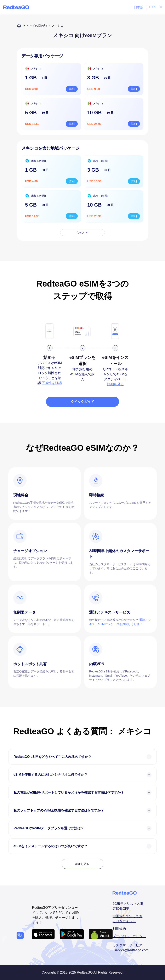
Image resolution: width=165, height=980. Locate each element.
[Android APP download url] (72, 934)
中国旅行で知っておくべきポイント (127, 919)
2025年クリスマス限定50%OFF (128, 906)
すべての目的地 (37, 26)
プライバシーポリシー (129, 936)
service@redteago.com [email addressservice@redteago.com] (131, 950)
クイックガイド (82, 402)
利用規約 (119, 929)
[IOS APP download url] (43, 934)
